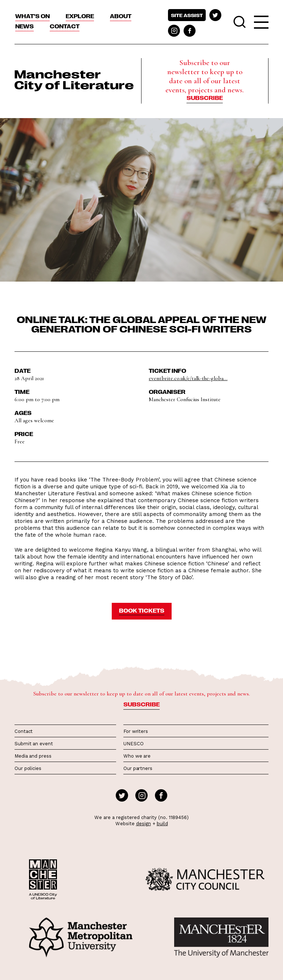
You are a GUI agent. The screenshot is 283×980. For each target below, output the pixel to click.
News (24, 26)
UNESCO (133, 744)
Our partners (138, 768)
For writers (136, 731)
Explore (80, 16)
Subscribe (205, 98)
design (143, 824)
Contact (65, 26)
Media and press (33, 756)
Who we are (137, 756)
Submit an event (34, 744)
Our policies (28, 768)
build (162, 824)
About (121, 16)
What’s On (32, 16)
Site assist (187, 15)
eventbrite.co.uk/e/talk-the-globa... (188, 378)
